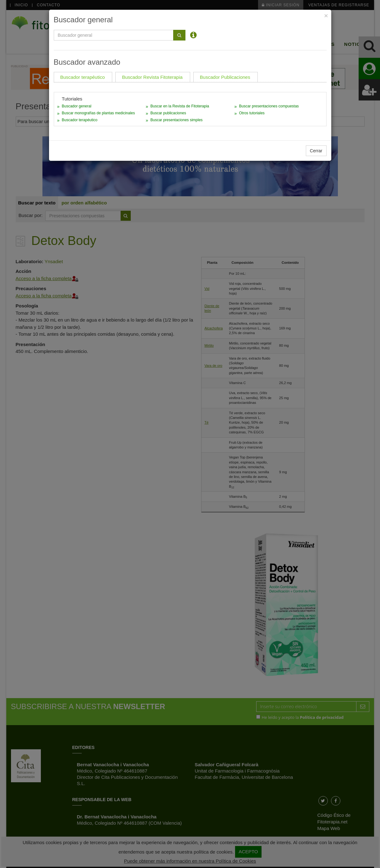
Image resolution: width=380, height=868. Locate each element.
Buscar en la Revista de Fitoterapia (180, 106)
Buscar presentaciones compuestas (269, 106)
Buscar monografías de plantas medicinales (99, 113)
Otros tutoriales (252, 113)
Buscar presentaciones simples (176, 120)
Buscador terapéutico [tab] (83, 77)
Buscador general (77, 106)
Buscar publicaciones (168, 113)
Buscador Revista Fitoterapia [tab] (152, 77)
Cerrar (316, 151)
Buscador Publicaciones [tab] (225, 77)
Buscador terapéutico (80, 120)
